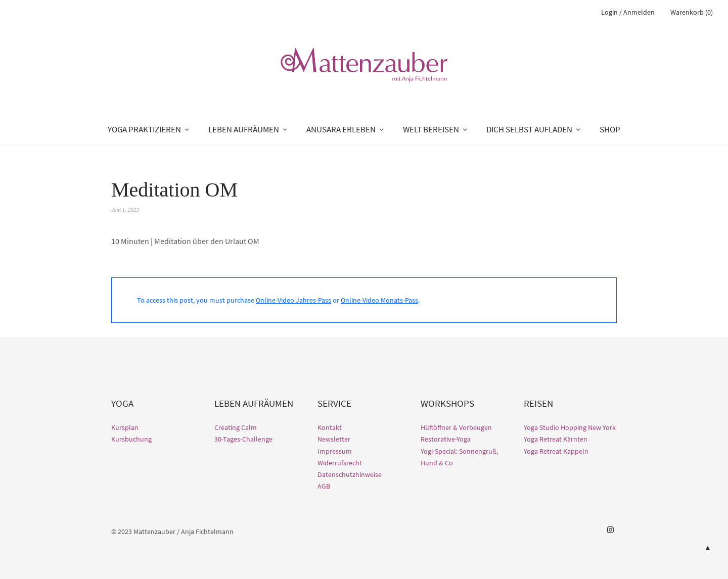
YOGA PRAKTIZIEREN (144, 129)
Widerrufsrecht (340, 463)
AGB (324, 486)
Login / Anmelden (628, 12)
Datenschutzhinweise (350, 474)
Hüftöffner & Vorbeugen (456, 427)
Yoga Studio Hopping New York (570, 427)
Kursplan (125, 427)
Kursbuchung (131, 439)
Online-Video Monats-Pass (379, 300)
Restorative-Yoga (446, 439)
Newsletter (334, 439)
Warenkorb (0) (692, 12)
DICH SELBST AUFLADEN (529, 129)
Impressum (335, 451)
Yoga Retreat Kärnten (556, 439)
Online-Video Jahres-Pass (293, 300)
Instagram (610, 530)
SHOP (610, 129)
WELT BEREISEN (431, 129)
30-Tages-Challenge (243, 439)
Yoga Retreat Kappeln (556, 451)
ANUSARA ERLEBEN (341, 129)
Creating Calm (236, 427)
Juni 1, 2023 (125, 210)
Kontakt (330, 427)
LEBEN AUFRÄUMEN (244, 129)
